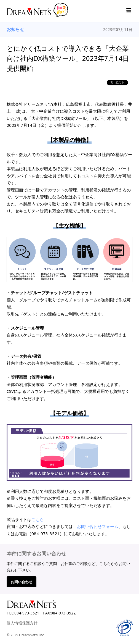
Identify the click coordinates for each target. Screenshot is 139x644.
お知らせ (15, 29)
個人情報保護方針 (22, 623)
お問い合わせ (22, 582)
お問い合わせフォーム (98, 526)
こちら (38, 519)
